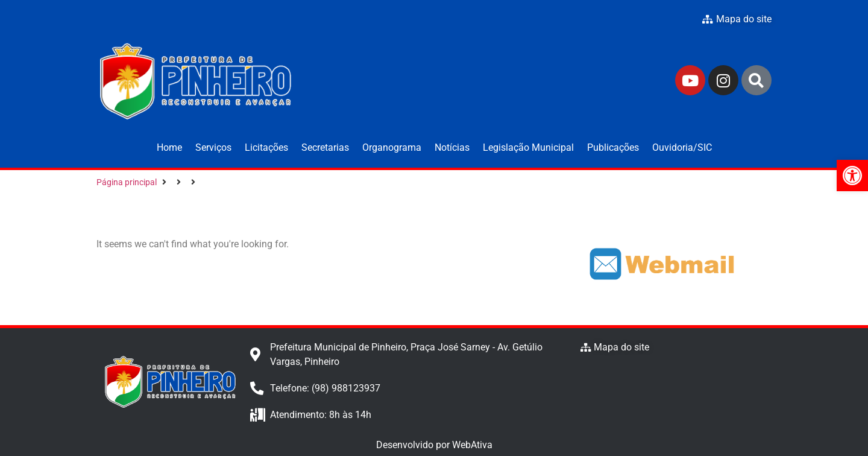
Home (169, 147)
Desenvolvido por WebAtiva (434, 445)
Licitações (266, 147)
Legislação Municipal (528, 147)
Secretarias (325, 147)
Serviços (213, 147)
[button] (852, 176)
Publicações (613, 147)
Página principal (127, 182)
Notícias (452, 147)
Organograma (392, 147)
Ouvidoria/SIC (682, 147)
